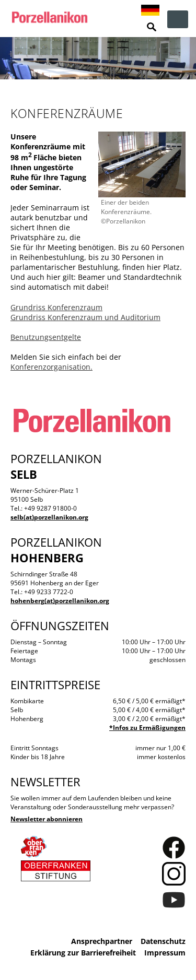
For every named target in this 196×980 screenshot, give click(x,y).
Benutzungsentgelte (46, 337)
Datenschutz (163, 941)
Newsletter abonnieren (47, 819)
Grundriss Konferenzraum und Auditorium (85, 317)
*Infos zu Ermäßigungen (147, 728)
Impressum (165, 953)
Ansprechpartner (102, 941)
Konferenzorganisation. (51, 367)
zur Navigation (178, 19)
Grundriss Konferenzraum (56, 307)
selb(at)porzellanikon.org (49, 517)
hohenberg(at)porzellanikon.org (60, 601)
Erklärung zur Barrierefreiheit (83, 953)
